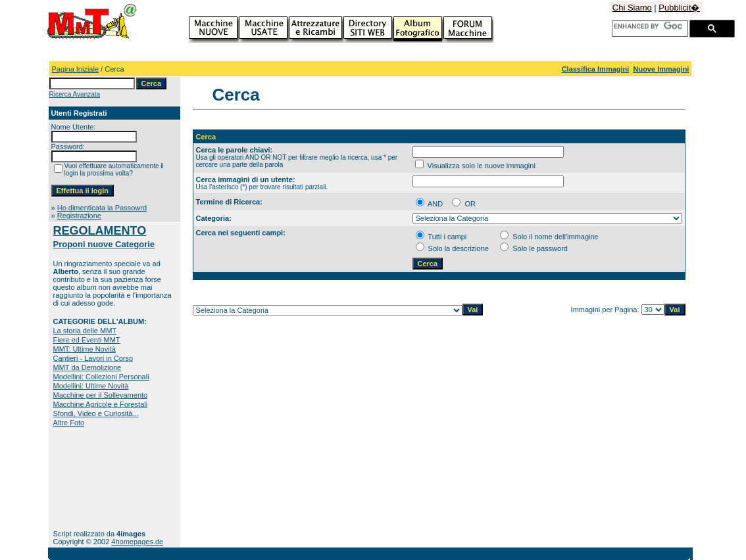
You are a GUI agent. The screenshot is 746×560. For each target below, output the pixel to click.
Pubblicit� (679, 8)
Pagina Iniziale (76, 69)
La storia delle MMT (85, 331)
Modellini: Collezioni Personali (101, 377)
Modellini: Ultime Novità (91, 386)
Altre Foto (69, 423)
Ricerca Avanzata (75, 94)
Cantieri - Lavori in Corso (93, 358)
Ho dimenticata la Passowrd (102, 208)
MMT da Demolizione (87, 367)
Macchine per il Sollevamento (101, 395)
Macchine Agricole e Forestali (101, 404)
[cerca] (648, 26)
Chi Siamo (632, 8)
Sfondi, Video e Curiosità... (96, 413)
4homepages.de (137, 542)
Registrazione (79, 216)
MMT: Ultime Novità (85, 349)
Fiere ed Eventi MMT (87, 340)
